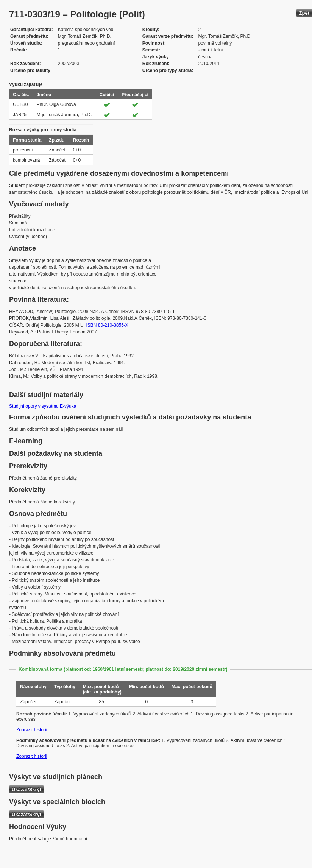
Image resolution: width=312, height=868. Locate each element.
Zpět (304, 13)
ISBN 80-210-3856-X (107, 325)
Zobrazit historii (32, 730)
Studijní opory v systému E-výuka (43, 406)
